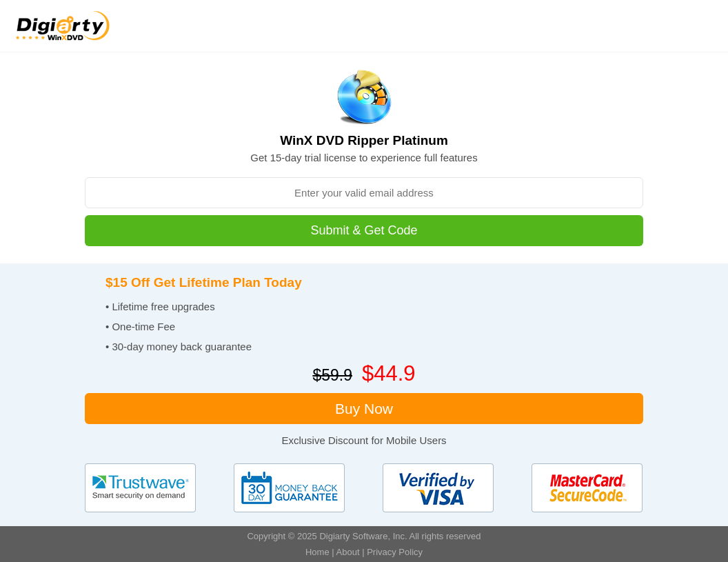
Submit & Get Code (364, 230)
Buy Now (364, 409)
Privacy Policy (395, 552)
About (348, 552)
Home (317, 552)
